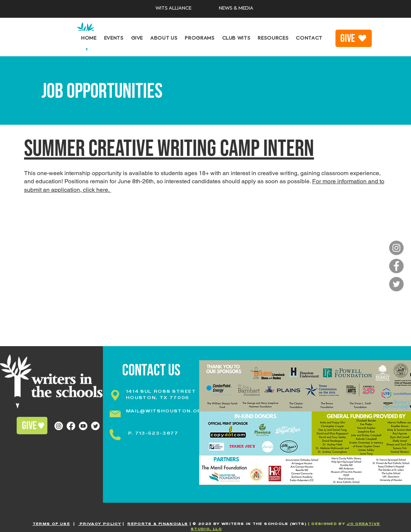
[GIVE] (354, 38)
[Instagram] (396, 248)
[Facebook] (396, 266)
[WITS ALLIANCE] (173, 9)
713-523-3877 (157, 433)
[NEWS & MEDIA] (236, 9)
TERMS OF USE (51, 524)
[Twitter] (396, 284)
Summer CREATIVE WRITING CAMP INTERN (169, 149)
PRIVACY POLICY (100, 524)
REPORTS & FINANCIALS (158, 524)
